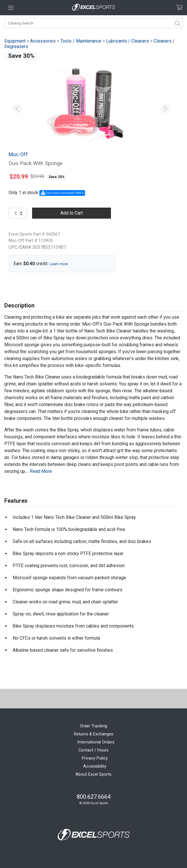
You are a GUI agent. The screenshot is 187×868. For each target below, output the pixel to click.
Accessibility (95, 766)
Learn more (59, 264)
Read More (41, 471)
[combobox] (93, 23)
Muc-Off (18, 154)
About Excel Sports (93, 774)
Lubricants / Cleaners (128, 41)
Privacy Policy (95, 758)
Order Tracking (93, 726)
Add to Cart (72, 213)
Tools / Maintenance (81, 41)
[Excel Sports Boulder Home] (94, 8)
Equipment (15, 41)
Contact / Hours (93, 750)
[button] (17, 109)
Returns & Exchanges (93, 734)
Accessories (43, 41)
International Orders (96, 742)
